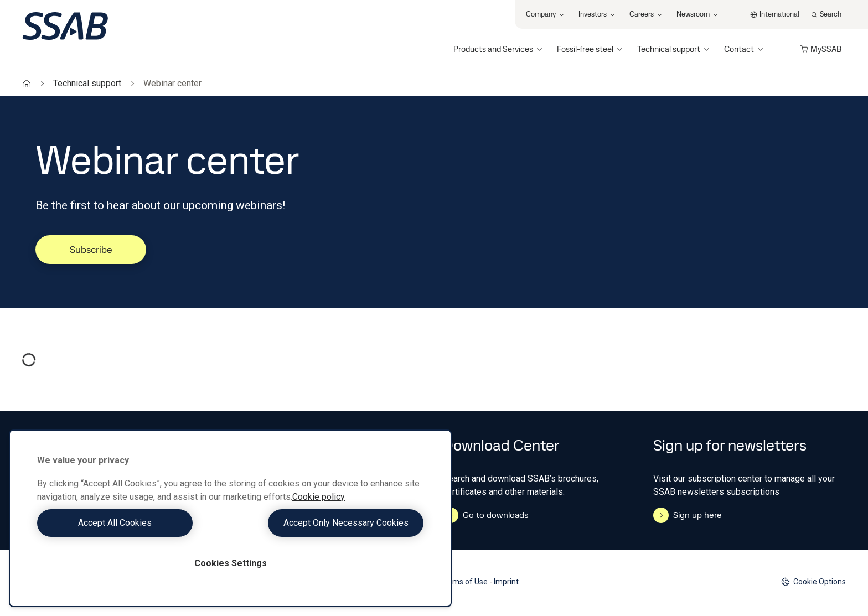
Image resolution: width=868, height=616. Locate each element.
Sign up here (688, 515)
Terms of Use (464, 582)
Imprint (506, 582)
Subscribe (91, 249)
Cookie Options (813, 582)
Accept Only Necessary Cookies (330, 523)
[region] (230, 518)
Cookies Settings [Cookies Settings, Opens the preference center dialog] (231, 563)
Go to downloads (486, 515)
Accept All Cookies (131, 523)
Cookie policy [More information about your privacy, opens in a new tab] (319, 497)
